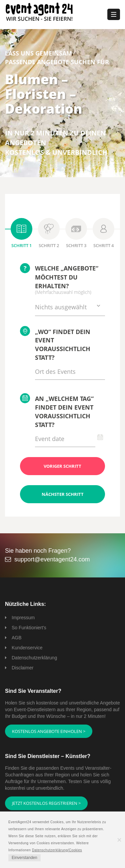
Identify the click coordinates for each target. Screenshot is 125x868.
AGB (17, 638)
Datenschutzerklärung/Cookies (57, 850)
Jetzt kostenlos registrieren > (46, 803)
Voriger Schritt (62, 466)
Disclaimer (22, 668)
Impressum (23, 618)
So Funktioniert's (29, 628)
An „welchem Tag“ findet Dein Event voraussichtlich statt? (57, 411)
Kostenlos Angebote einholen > (49, 731)
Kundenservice (27, 648)
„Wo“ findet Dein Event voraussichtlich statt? (55, 344)
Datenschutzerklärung (34, 658)
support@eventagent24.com (52, 559)
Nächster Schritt (63, 494)
